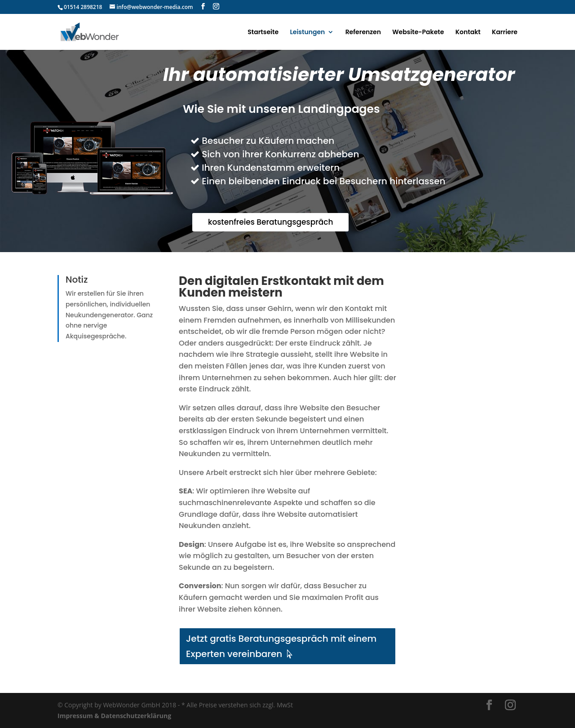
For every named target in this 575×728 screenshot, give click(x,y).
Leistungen (307, 33)
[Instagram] (216, 7)
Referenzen (363, 33)
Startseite (263, 33)
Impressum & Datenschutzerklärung (114, 716)
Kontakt (468, 33)
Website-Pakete (418, 33)
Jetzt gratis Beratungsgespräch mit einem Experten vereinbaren (281, 646)
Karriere (505, 33)
